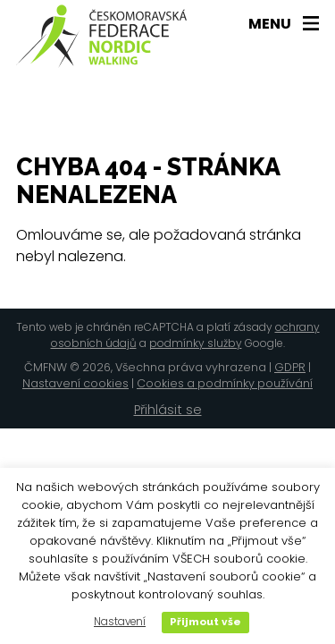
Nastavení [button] (120, 622)
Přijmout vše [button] (205, 622)
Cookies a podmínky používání (225, 383)
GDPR (290, 367)
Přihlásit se (168, 410)
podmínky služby (196, 343)
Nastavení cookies (75, 383)
